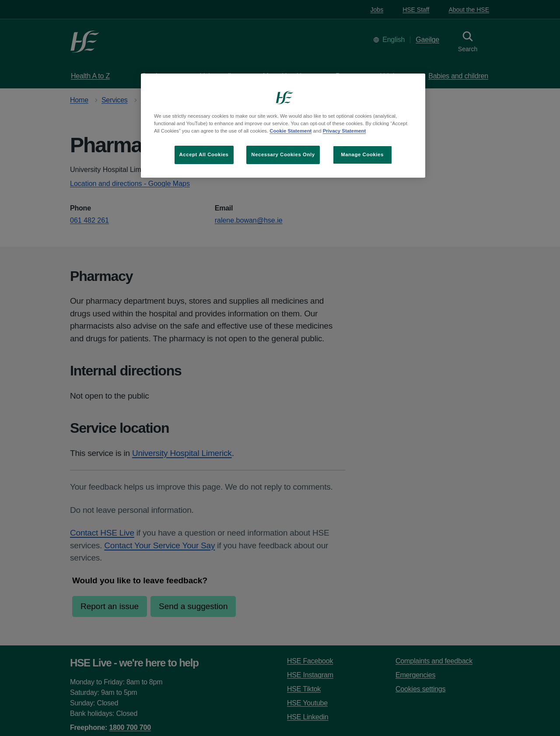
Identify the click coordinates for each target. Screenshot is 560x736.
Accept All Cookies (204, 154)
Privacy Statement (345, 131)
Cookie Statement (290, 131)
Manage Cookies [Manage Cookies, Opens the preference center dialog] (362, 154)
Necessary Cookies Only (283, 154)
